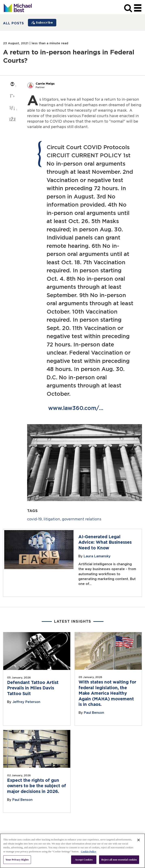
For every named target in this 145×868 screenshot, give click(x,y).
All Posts (13, 23)
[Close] (139, 840)
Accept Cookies (84, 860)
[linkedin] (12, 108)
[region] (72, 851)
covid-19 (34, 519)
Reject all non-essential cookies (119, 860)
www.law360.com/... (76, 408)
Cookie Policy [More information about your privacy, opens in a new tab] (88, 851)
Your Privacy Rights (17, 860)
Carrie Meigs (45, 84)
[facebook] (12, 120)
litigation (52, 519)
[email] (12, 84)
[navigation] (138, 8)
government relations (82, 519)
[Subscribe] (42, 23)
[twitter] (12, 96)
